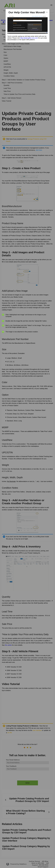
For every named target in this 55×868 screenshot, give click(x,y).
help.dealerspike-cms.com (29, 38)
